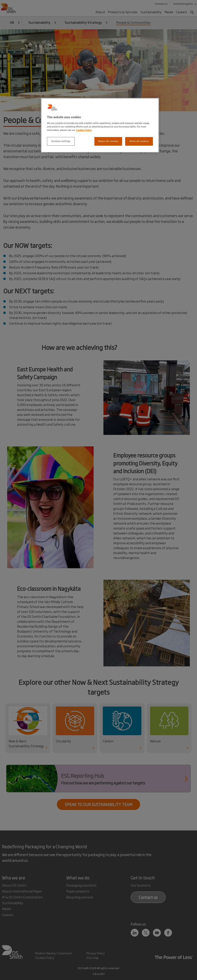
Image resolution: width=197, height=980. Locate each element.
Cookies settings (61, 141)
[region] (100, 125)
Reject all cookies (108, 141)
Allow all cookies (139, 141)
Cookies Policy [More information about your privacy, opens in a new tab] (84, 130)
